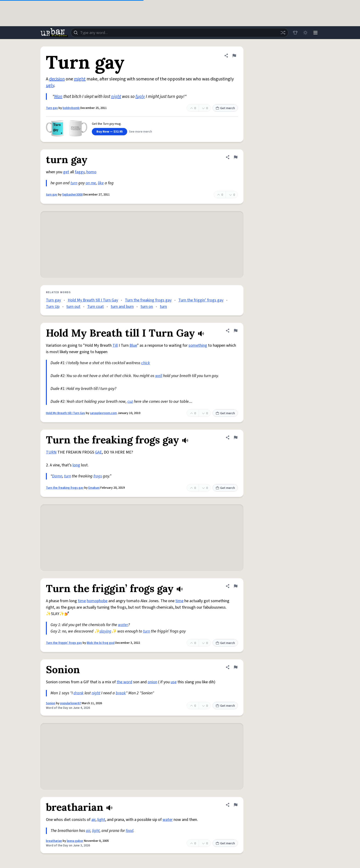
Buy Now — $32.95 (110, 132)
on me (91, 183)
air (93, 820)
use (174, 682)
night (116, 96)
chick (146, 363)
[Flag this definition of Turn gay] (234, 56)
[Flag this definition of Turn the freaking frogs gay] (236, 437)
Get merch (225, 108)
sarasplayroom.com (103, 413)
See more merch (141, 132)
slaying (105, 631)
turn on (147, 307)
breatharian (54, 841)
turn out (73, 307)
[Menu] (315, 33)
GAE (98, 452)
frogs (98, 476)
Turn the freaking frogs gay (148, 300)
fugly (140, 96)
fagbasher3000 (72, 195)
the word (124, 682)
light (101, 820)
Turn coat (96, 307)
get (66, 172)
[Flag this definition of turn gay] (236, 157)
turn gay (52, 195)
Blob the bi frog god (101, 643)
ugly (50, 85)
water (123, 625)
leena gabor (75, 841)
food (130, 831)
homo (91, 172)
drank (79, 693)
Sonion (51, 703)
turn (74, 183)
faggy (80, 172)
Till (115, 345)
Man (58, 96)
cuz (130, 401)
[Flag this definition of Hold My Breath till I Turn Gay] (236, 331)
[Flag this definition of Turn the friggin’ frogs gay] (236, 586)
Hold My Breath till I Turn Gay (93, 300)
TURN (51, 452)
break (121, 693)
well (159, 376)
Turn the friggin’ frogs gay (201, 300)
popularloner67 (71, 703)
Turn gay (52, 108)
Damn (57, 476)
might (80, 79)
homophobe (97, 601)
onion (152, 682)
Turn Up (53, 307)
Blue (133, 345)
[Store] (295, 33)
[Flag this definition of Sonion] (236, 667)
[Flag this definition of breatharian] (236, 805)
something (198, 345)
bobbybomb (71, 108)
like (101, 183)
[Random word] (283, 33)
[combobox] (180, 33)
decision (57, 79)
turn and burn (122, 307)
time (82, 601)
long (76, 465)
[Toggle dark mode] (305, 33)
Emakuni (94, 488)
